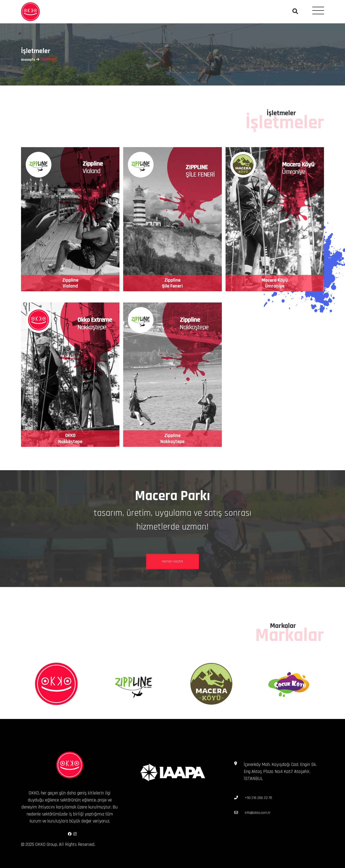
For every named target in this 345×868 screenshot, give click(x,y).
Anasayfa (28, 60)
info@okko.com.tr (258, 813)
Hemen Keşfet (172, 561)
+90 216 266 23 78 (258, 798)
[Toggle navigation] (318, 10)
